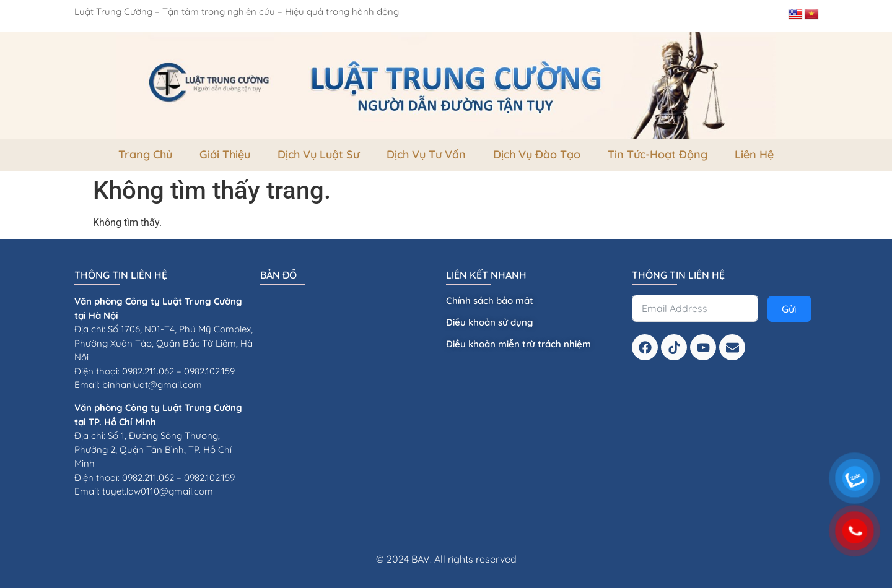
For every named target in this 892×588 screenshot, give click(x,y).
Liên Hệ (754, 154)
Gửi (789, 309)
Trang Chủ (145, 154)
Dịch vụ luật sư (318, 154)
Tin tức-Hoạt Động (658, 154)
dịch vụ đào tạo (537, 154)
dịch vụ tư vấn (426, 154)
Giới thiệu (225, 154)
